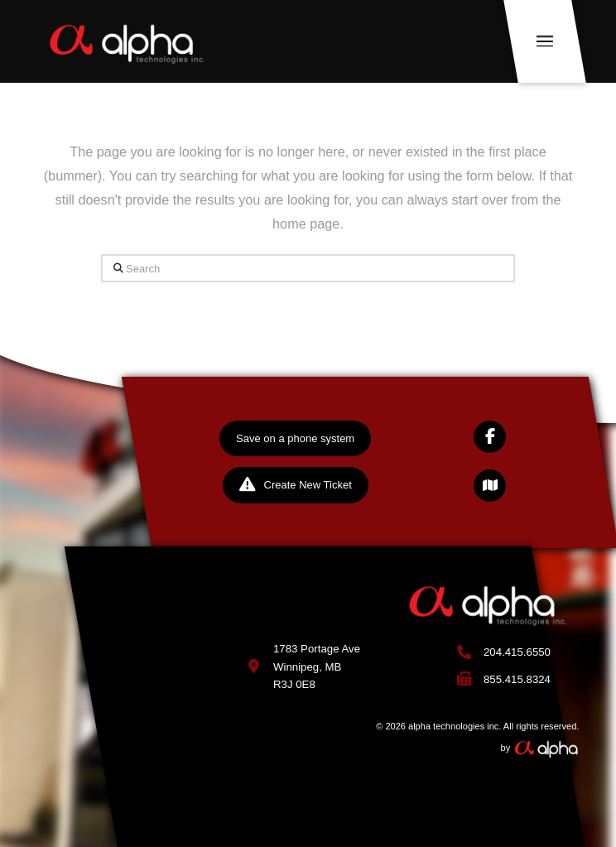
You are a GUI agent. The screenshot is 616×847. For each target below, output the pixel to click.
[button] (546, 41)
